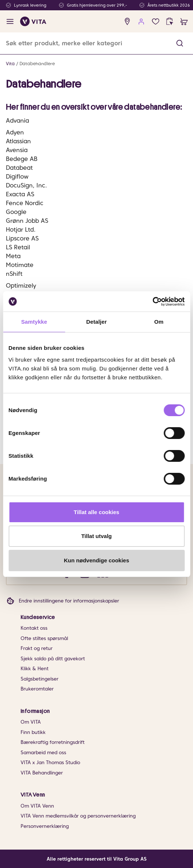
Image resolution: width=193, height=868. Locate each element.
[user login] (141, 22)
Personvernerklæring (45, 826)
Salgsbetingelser (40, 679)
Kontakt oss (34, 628)
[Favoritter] (156, 22)
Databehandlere (37, 64)
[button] (180, 43)
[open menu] (10, 22)
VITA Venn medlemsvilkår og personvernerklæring (78, 816)
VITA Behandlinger (42, 773)
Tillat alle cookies (97, 512)
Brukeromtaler (37, 689)
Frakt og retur (37, 648)
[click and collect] (170, 22)
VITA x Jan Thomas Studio (50, 762)
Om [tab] (159, 322)
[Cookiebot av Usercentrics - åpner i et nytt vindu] (152, 302)
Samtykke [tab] (34, 322)
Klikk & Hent (35, 669)
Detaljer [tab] (97, 322)
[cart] (184, 22)
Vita (10, 64)
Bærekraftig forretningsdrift (53, 742)
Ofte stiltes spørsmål (44, 638)
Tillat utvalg (96, 536)
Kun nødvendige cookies (97, 560)
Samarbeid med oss (43, 753)
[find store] (127, 22)
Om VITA (31, 722)
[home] (33, 21)
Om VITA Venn (37, 806)
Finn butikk (33, 732)
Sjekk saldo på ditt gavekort (53, 659)
